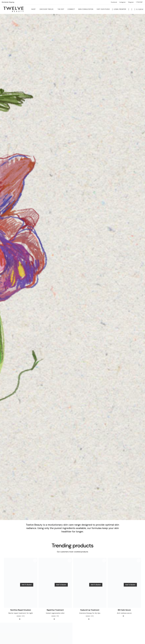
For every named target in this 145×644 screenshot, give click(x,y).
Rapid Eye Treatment (55, 612)
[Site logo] (14, 10)
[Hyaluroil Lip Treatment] (90, 585)
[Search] (129, 10)
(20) (23, 618)
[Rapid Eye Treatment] (55, 585)
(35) (92, 618)
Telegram (131, 2)
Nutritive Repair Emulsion (21, 612)
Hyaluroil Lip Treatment (90, 612)
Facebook (114, 2)
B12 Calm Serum (124, 612)
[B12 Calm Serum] (124, 585)
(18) (58, 618)
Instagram (123, 2)
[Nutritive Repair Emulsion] (21, 585)
